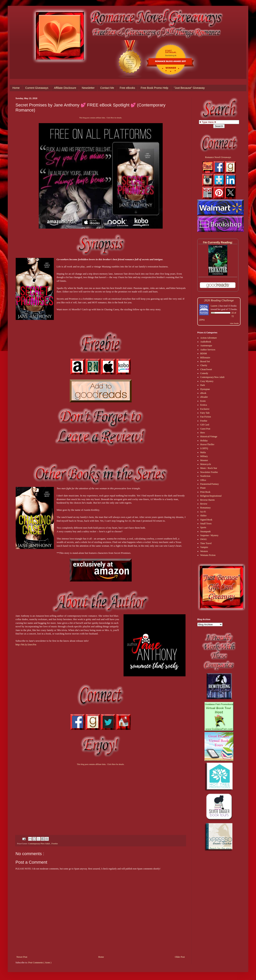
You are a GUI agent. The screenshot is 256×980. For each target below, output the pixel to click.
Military (204, 456)
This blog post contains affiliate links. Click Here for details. (101, 118)
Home (16, 88)
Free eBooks (127, 88)
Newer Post (22, 957)
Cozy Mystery (207, 381)
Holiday (204, 441)
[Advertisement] (101, 797)
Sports (203, 527)
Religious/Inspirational (211, 496)
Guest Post (205, 429)
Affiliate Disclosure (65, 88)
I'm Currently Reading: (218, 242)
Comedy (204, 373)
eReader (204, 397)
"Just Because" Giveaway (189, 88)
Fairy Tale (205, 413)
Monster (204, 460)
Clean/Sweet (206, 369)
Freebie (55, 843)
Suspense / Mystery (209, 535)
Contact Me (107, 88)
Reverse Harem (207, 500)
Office (203, 480)
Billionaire (205, 358)
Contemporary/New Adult (39, 843)
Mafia (203, 452)
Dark (203, 385)
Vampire (204, 547)
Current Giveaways (37, 88)
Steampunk (205, 531)
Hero (203, 433)
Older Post (180, 957)
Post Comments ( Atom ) (40, 963)
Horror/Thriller (207, 444)
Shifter (203, 516)
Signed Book (206, 520)
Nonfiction (205, 476)
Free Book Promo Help (154, 88)
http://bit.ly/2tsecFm (26, 644)
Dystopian (205, 389)
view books (234, 323)
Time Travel (206, 543)
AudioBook (206, 342)
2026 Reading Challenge (219, 300)
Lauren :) (215, 306)
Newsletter (88, 88)
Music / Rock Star (209, 468)
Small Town (206, 524)
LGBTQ (204, 448)
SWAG (204, 539)
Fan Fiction (206, 417)
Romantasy (205, 508)
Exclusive (205, 409)
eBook (203, 393)
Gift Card (205, 425)
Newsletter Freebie (209, 472)
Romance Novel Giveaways (218, 157)
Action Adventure (209, 338)
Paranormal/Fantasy (210, 484)
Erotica (204, 405)
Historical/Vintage (209, 436)
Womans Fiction (208, 555)
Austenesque (206, 346)
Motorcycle (206, 464)
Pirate (203, 488)
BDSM (204, 353)
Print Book (205, 492)
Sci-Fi (203, 512)
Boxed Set (205, 361)
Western (204, 551)
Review (204, 504)
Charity (204, 365)
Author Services (208, 350)
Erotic (203, 401)
